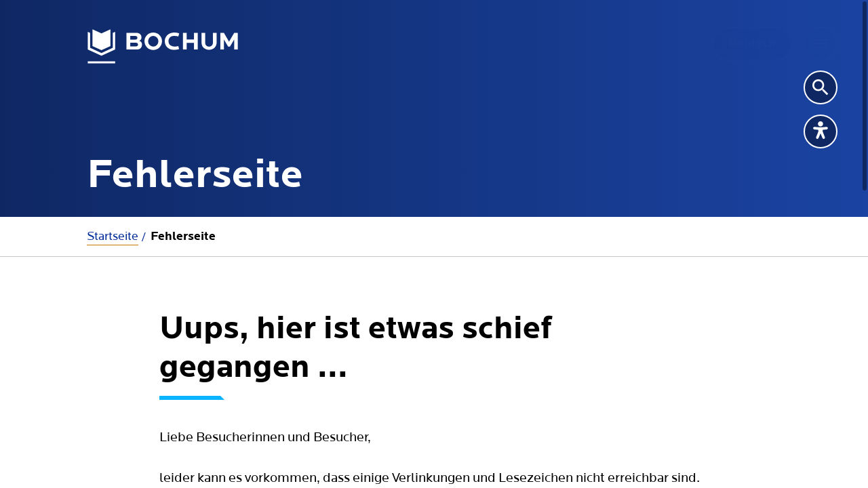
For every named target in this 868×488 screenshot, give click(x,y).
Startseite (113, 236)
